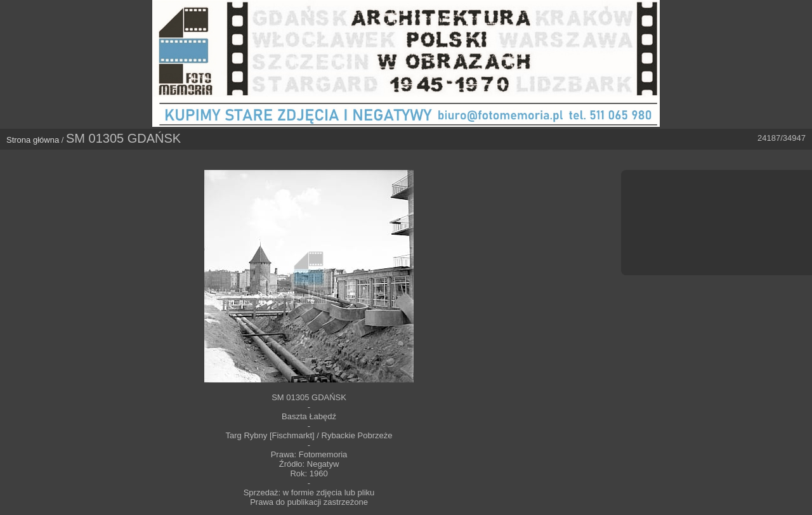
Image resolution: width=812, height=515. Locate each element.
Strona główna (33, 140)
